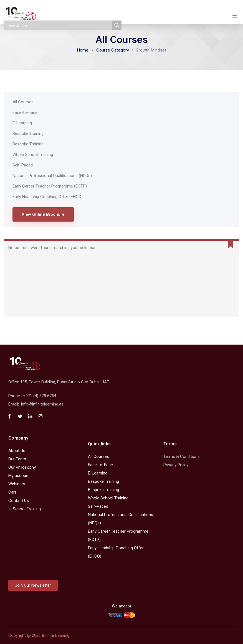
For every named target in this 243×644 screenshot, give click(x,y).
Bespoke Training (28, 134)
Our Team (17, 459)
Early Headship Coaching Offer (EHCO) (48, 197)
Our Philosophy (22, 467)
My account (19, 476)
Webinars (17, 484)
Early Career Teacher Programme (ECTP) (50, 186)
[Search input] (60, 25)
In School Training (25, 509)
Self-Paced (23, 165)
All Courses (23, 102)
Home (83, 50)
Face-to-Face (25, 112)
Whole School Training (33, 155)
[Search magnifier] (117, 25)
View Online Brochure (43, 214)
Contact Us (19, 501)
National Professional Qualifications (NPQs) (52, 176)
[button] (33, 585)
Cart (12, 492)
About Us (17, 451)
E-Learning (22, 123)
